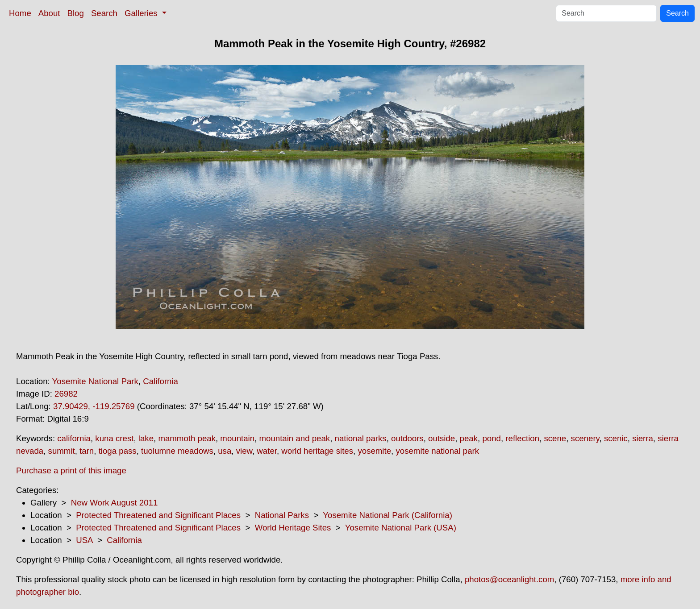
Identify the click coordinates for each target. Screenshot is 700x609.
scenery (585, 438)
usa (225, 451)
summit (62, 451)
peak (469, 438)
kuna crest (114, 438)
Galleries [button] (142, 13)
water (267, 451)
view (244, 451)
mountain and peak (294, 438)
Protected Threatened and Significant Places (158, 515)
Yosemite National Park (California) (387, 515)
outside (442, 438)
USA (84, 540)
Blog (76, 13)
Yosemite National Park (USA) (401, 528)
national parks (361, 438)
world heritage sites (317, 451)
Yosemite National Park (95, 381)
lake (146, 438)
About (49, 13)
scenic (616, 438)
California (160, 381)
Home (20, 13)
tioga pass (118, 451)
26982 (66, 394)
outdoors (407, 438)
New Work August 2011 (115, 503)
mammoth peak (187, 438)
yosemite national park (437, 451)
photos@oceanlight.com (509, 579)
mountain (237, 438)
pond (492, 438)
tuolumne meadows (177, 451)
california (74, 438)
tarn (87, 451)
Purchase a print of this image (71, 470)
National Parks (282, 515)
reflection (522, 438)
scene (555, 438)
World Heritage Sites (293, 528)
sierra (643, 438)
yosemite (374, 451)
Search (104, 13)
